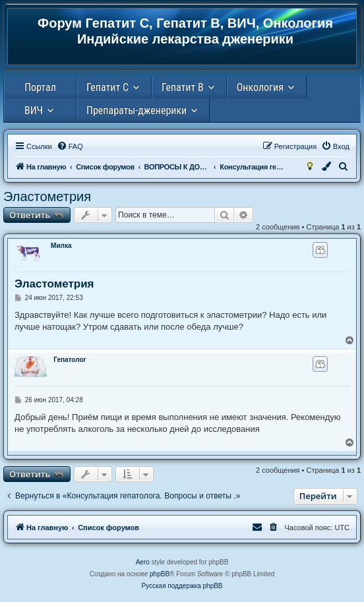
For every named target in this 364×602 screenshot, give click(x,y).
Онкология (260, 87)
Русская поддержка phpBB (182, 586)
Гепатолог (70, 360)
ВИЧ (34, 110)
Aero (143, 562)
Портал (40, 87)
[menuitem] (70, 146)
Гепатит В (183, 87)
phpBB (160, 574)
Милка (61, 246)
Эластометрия (47, 196)
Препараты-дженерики (136, 110)
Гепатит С (107, 87)
